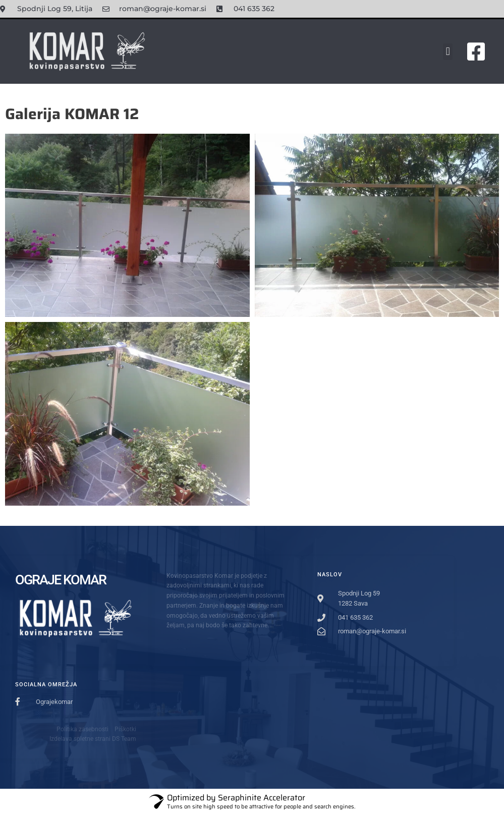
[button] (448, 52)
